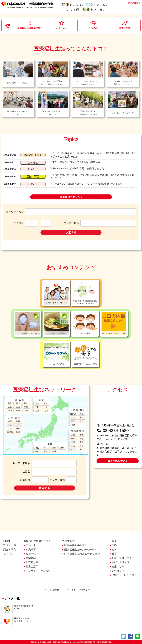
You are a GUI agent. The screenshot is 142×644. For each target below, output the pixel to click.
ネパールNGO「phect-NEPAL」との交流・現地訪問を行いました (86, 184)
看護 (114, 554)
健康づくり (118, 567)
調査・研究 (10, 550)
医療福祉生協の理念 (76, 545)
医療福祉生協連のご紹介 (37, 541)
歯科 (114, 550)
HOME (7, 541)
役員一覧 (31, 554)
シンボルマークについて (40, 571)
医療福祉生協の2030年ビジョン (82, 554)
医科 (114, 545)
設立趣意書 (32, 562)
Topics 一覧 (10, 545)
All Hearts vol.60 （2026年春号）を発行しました (77, 168)
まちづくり (118, 571)
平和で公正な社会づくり (125, 575)
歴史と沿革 (32, 567)
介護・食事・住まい (123, 558)
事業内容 (31, 558)
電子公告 (8, 554)
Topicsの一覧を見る (71, 197)
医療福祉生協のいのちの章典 (81, 550)
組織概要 (31, 550)
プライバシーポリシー (80, 590)
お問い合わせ (134, 3)
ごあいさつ (32, 545)
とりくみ (114, 541)
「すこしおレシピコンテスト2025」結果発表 (75, 162)
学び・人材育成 (120, 562)
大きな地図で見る (118, 461)
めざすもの (68, 541)
